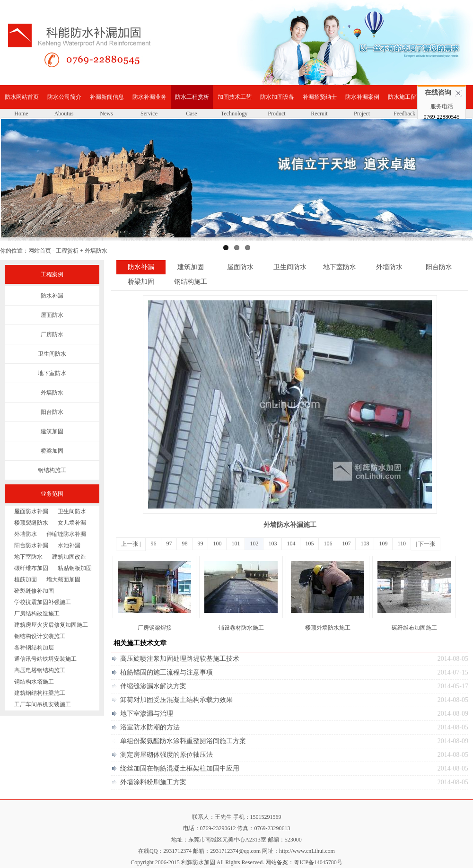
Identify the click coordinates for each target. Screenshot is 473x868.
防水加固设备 (277, 97)
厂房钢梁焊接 (155, 628)
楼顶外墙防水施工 (328, 628)
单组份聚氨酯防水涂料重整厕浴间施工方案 (183, 741)
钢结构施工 (52, 470)
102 (254, 544)
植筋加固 (26, 579)
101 (236, 544)
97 (169, 544)
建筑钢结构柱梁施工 (40, 693)
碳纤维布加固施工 (414, 628)
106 (328, 544)
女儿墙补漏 (72, 523)
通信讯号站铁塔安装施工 (45, 659)
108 (365, 544)
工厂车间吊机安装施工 (43, 704)
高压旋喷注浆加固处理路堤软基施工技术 (180, 659)
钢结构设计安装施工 (40, 636)
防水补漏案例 (362, 97)
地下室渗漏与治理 (147, 714)
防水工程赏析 (192, 97)
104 (291, 544)
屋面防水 (52, 315)
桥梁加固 (52, 451)
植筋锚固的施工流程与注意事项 (166, 672)
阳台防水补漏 (31, 545)
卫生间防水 (52, 354)
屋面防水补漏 (31, 511)
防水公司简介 (64, 97)
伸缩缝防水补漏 (66, 534)
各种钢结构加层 (34, 648)
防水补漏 (52, 296)
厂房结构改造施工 (37, 614)
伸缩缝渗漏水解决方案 (153, 686)
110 (402, 544)
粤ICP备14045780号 (318, 862)
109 (383, 544)
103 (272, 544)
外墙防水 (52, 393)
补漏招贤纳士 (320, 97)
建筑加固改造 (69, 557)
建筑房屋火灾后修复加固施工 (51, 625)
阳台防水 (52, 412)
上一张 (130, 544)
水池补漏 (69, 545)
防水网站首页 (22, 97)
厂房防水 (52, 334)
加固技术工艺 (235, 97)
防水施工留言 (405, 97)
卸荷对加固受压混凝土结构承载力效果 (176, 700)
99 (200, 544)
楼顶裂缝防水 (31, 523)
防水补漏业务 (149, 97)
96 (153, 544)
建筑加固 (52, 431)
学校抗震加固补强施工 (43, 602)
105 (309, 544)
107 (346, 544)
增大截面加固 (63, 579)
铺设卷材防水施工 (241, 628)
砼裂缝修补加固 (34, 591)
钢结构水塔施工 (34, 682)
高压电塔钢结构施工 (40, 670)
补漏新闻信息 (107, 97)
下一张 (427, 544)
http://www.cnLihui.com (307, 851)
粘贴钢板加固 (75, 568)
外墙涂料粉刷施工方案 (153, 782)
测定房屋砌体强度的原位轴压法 (166, 755)
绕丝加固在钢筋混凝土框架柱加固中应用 (180, 768)
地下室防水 (52, 373)
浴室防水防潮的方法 (150, 727)
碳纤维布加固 (31, 568)
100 (217, 544)
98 (184, 544)
